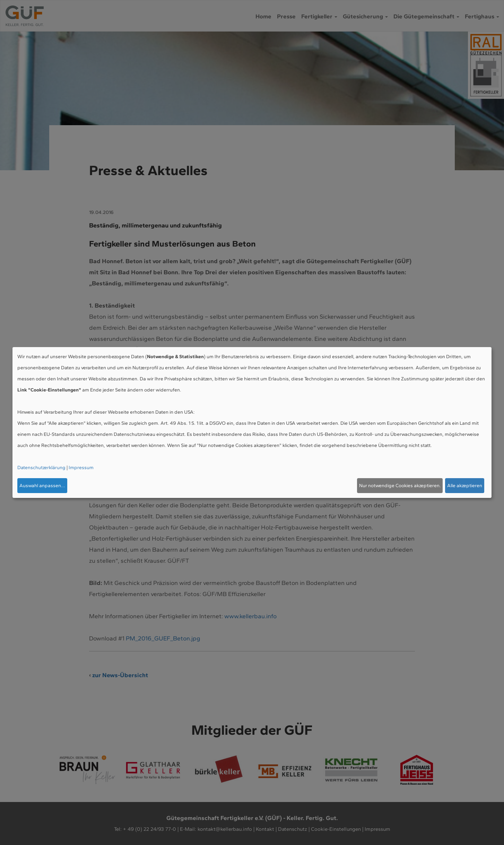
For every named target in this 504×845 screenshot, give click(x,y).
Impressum (81, 468)
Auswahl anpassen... (42, 486)
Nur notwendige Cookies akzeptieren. (400, 486)
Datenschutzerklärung (41, 468)
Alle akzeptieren (465, 486)
